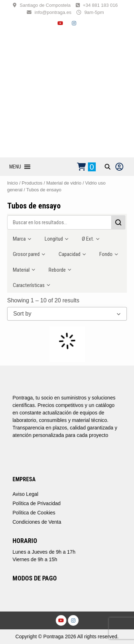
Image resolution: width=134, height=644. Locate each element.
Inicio (13, 183)
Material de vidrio (64, 183)
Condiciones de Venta (37, 522)
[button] (15, 167)
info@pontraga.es (53, 12)
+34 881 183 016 (100, 5)
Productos (32, 183)
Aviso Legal (25, 494)
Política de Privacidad (37, 503)
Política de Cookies (34, 513)
